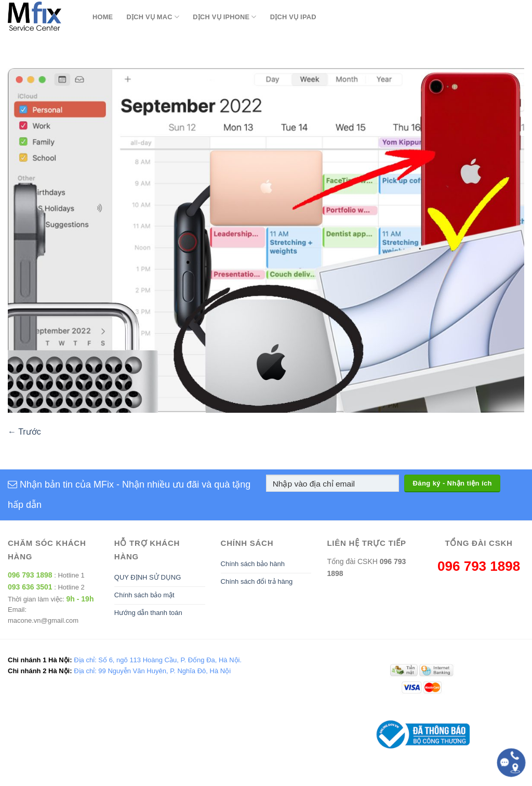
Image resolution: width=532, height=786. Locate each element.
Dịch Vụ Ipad (293, 17)
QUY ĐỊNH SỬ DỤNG (148, 577)
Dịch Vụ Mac (153, 17)
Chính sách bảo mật (144, 595)
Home (103, 17)
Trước (24, 432)
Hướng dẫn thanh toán (148, 613)
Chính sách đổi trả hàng (257, 581)
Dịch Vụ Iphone (224, 17)
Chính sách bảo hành (253, 564)
